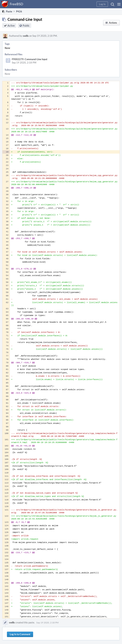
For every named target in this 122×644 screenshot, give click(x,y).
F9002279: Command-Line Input (30, 59)
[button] (119, 4)
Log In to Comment (20, 634)
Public (26, 26)
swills (26, 36)
